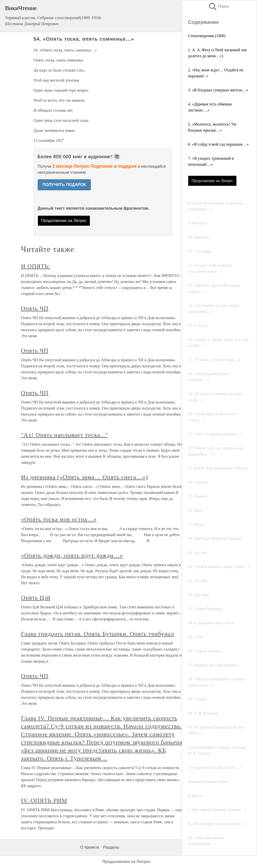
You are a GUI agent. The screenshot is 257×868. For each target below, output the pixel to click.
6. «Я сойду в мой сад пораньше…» (218, 144)
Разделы (111, 847)
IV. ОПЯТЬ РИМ (44, 800)
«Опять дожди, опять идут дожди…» (72, 555)
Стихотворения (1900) (207, 36)
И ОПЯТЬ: (36, 266)
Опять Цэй (36, 598)
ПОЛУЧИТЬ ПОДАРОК (64, 185)
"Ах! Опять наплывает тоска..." (65, 435)
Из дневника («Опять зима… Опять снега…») (85, 477)
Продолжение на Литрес (212, 181)
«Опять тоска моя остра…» (59, 519)
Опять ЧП (35, 308)
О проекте (90, 847)
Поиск (219, 6)
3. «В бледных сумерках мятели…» (218, 90)
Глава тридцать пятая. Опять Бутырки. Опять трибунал (98, 634)
